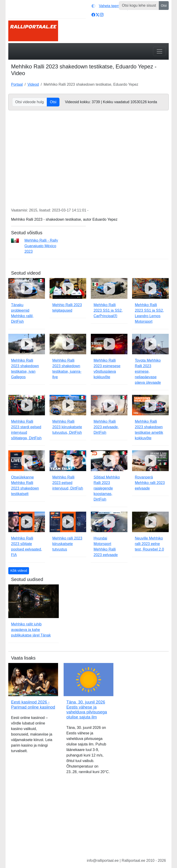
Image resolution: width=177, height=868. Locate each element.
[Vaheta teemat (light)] (108, 6)
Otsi (164, 6)
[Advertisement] (88, 820)
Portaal (17, 84)
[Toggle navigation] (159, 51)
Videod (33, 84)
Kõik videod (19, 571)
